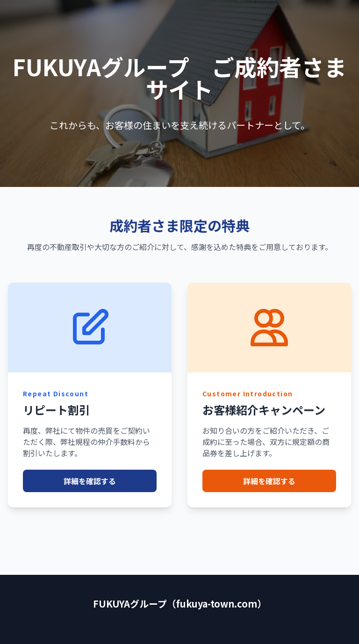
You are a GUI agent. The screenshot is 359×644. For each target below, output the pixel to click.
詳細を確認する (90, 481)
